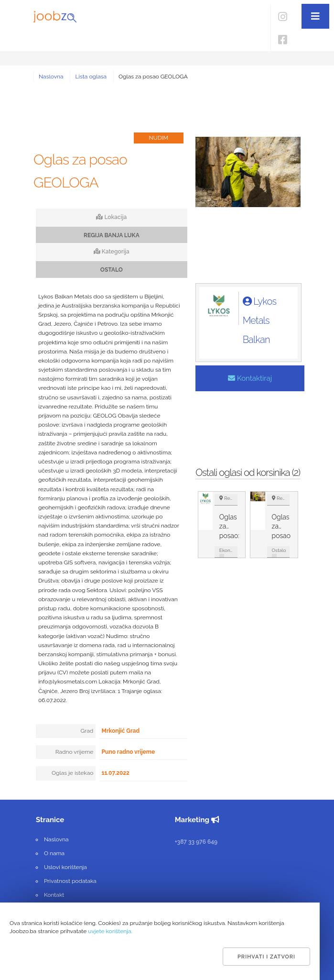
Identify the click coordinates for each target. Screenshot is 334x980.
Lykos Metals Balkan (260, 320)
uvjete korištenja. (110, 931)
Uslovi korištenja (65, 867)
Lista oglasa (91, 77)
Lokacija (111, 217)
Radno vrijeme (75, 752)
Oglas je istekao (72, 773)
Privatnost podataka (70, 881)
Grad (87, 731)
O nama (54, 853)
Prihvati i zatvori (266, 957)
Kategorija (112, 252)
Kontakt (54, 895)
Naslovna (51, 77)
